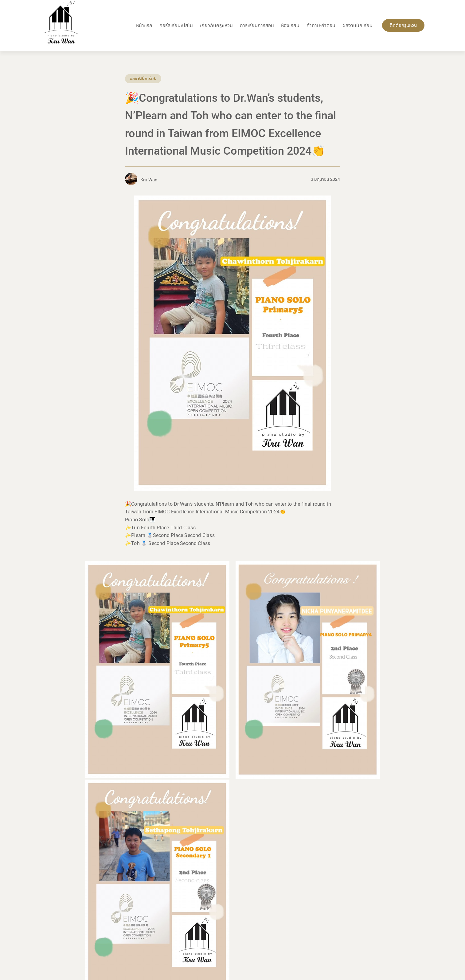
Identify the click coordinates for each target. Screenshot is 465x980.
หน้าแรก (144, 25)
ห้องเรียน (290, 25)
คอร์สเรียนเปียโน (176, 25)
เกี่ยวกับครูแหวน (216, 25)
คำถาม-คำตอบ (321, 25)
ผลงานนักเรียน (358, 25)
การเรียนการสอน (257, 25)
